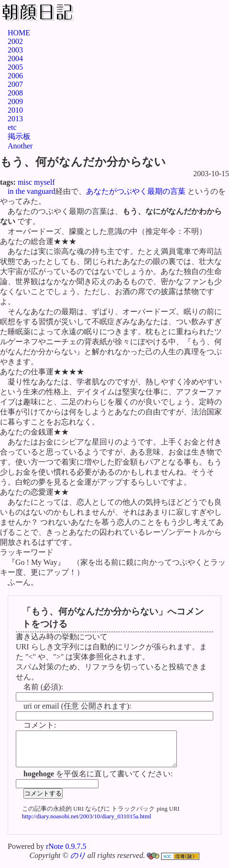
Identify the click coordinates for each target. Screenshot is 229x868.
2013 (15, 119)
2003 (15, 50)
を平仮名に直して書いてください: (98, 781)
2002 (15, 41)
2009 (15, 101)
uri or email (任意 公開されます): (77, 706)
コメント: (40, 725)
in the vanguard (32, 191)
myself (44, 182)
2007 (15, 84)
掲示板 (19, 136)
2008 (15, 93)
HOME (19, 33)
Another (20, 146)
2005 (15, 67)
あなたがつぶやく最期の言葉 (136, 191)
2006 (15, 76)
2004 (15, 58)
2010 (15, 110)
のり (78, 863)
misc (25, 182)
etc (12, 127)
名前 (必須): (43, 687)
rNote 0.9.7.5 (66, 853)
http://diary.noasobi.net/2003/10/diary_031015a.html (87, 824)
